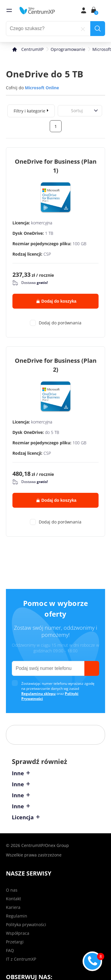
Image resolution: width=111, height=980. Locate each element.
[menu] (9, 10)
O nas (12, 890)
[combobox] (65, 111)
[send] (92, 668)
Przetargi (15, 942)
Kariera (13, 907)
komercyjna (42, 223)
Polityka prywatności (26, 924)
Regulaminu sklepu (38, 694)
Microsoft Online (42, 88)
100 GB (79, 244)
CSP (47, 254)
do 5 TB (52, 432)
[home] (37, 10)
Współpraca (18, 933)
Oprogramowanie (68, 49)
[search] (98, 29)
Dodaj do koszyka (56, 301)
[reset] (83, 29)
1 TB (49, 233)
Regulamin (17, 916)
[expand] (48, 110)
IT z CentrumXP (21, 959)
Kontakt (13, 899)
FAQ (10, 950)
